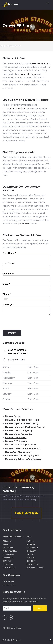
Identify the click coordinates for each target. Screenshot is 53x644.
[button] (48, 5)
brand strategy (28, 74)
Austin (30, 541)
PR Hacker (24, 224)
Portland (8, 554)
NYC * (29, 536)
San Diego (8, 558)
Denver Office (13, 416)
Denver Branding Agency (19, 430)
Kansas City (33, 564)
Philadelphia (10, 551)
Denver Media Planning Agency (22, 455)
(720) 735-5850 (17, 360)
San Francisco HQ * (13, 536)
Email (6, 284)
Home (3, 46)
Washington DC (35, 568)
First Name (9, 253)
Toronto (8, 564)
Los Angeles (9, 568)
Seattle (7, 561)
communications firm (14, 108)
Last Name (9, 263)
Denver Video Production (19, 434)
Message (8, 304)
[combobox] (6, 299)
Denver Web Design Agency (21, 445)
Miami (5, 544)
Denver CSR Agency (16, 437)
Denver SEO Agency (16, 441)
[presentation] (23, 323)
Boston (31, 544)
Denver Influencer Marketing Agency (25, 427)
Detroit (31, 561)
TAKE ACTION (27, 513)
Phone (7, 294)
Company (8, 273)
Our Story (8, 581)
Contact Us (9, 585)
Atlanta (7, 541)
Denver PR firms (41, 63)
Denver (30, 558)
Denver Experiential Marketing (22, 423)
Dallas (30, 554)
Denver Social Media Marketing (22, 420)
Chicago (31, 551)
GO (40, 608)
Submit (12, 333)
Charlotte (32, 548)
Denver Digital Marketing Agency (23, 459)
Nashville (8, 548)
